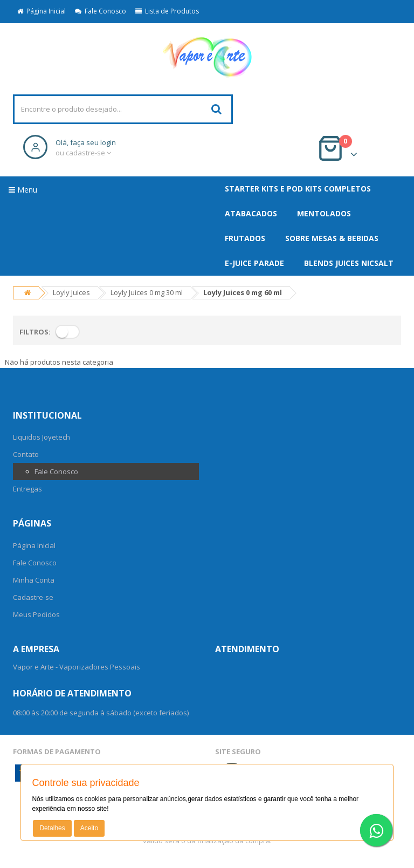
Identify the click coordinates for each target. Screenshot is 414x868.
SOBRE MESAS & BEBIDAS (332, 238)
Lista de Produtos (167, 11)
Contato (26, 454)
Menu (23, 190)
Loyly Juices (71, 292)
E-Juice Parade (254, 263)
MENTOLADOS (324, 213)
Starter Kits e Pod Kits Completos (298, 189)
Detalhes (52, 828)
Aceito (89, 828)
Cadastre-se (33, 597)
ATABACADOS (251, 213)
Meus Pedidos (36, 614)
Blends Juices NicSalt (349, 263)
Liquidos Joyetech (42, 437)
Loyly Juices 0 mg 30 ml (147, 292)
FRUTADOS (245, 238)
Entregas (27, 489)
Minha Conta (34, 580)
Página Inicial (42, 11)
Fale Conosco (101, 11)
